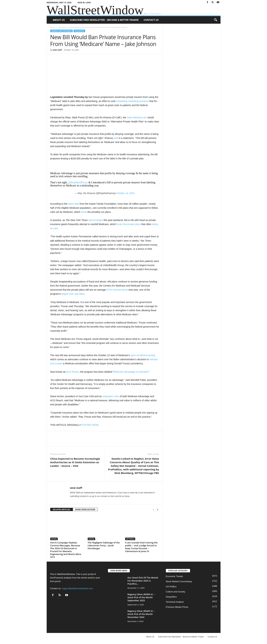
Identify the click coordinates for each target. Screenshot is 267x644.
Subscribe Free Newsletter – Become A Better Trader (104, 20)
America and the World (62, 31)
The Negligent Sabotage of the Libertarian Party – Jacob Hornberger (104, 545)
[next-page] (158, 510)
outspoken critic (111, 396)
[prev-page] (153, 510)
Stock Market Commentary (179, 581)
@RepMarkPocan (78, 182)
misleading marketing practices (132, 101)
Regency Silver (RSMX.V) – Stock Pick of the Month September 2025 (141, 597)
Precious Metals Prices (177, 607)
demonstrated (96, 220)
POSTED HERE (90, 425)
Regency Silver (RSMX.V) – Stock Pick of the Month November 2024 (141, 614)
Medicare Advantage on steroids (131, 372)
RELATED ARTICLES (62, 509)
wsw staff (57, 50)
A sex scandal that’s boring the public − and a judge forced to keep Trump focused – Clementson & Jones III (141, 547)
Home (53, 27)
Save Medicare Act (137, 117)
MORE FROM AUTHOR (85, 509)
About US (59, 20)
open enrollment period (143, 355)
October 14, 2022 (125, 193)
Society (54, 539)
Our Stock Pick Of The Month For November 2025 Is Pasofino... (143, 581)
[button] (215, 20)
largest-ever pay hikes (73, 294)
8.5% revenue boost (117, 290)
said (116, 138)
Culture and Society (175, 592)
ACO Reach (73, 372)
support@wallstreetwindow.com (77, 588)
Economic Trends (174, 576)
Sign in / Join (84, 2)
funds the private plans (129, 224)
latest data (74, 204)
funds (84, 212)
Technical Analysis (175, 602)
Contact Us (151, 20)
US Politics (62, 27)
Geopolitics (171, 597)
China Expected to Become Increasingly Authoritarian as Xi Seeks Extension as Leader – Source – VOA (75, 462)
